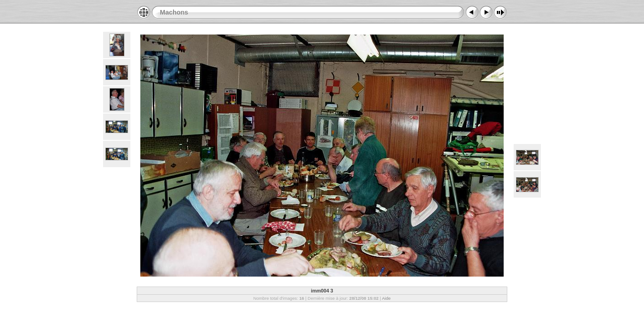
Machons (174, 12)
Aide (386, 298)
